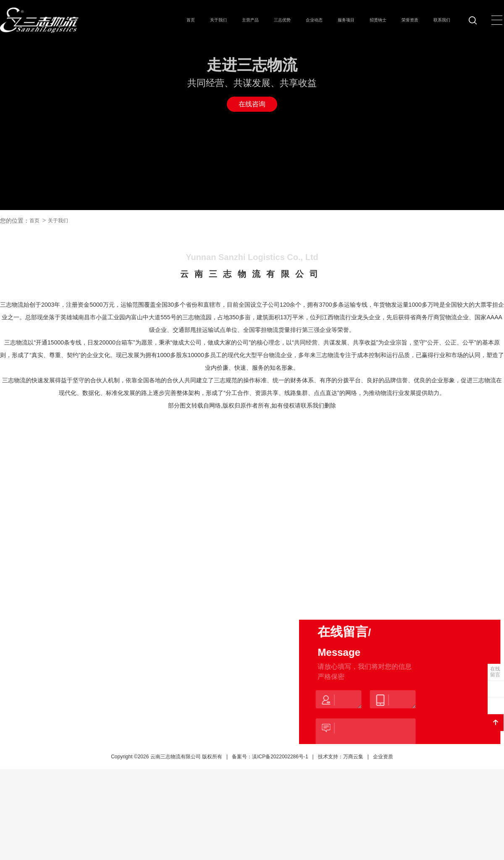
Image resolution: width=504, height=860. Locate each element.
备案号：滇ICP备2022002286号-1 (270, 804)
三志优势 (282, 20)
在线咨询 (252, 104)
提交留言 (358, 782)
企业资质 (383, 804)
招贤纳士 (378, 20)
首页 (191, 20)
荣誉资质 (410, 20)
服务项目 (346, 20)
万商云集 (353, 804)
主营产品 (250, 20)
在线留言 (495, 672)
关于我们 (218, 20)
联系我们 (442, 20)
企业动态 (314, 20)
